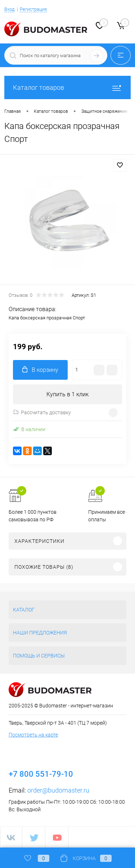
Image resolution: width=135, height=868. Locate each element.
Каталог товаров (67, 87)
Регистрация (33, 9)
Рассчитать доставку (42, 412)
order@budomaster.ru (58, 790)
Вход (9, 9)
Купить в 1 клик (67, 394)
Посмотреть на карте (33, 735)
